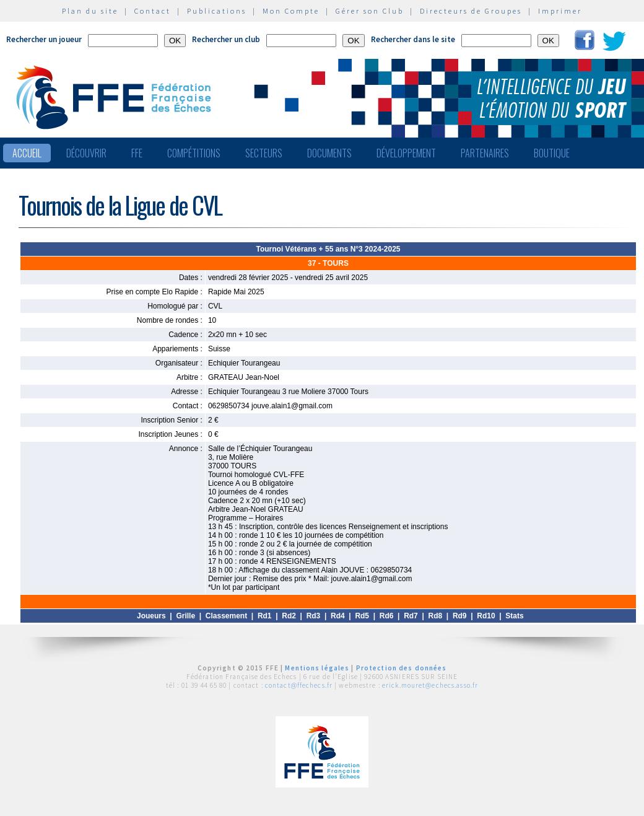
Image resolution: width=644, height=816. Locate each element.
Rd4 (338, 616)
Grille (185, 616)
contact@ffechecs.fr (299, 685)
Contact (153, 11)
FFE (137, 153)
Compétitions (194, 153)
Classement (226, 616)
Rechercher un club (226, 39)
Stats (514, 616)
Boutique (552, 153)
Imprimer (560, 11)
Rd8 (436, 616)
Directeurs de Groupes (471, 11)
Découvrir (86, 153)
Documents (329, 153)
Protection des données (402, 668)
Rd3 (314, 616)
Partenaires (485, 153)
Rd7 (411, 616)
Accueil (27, 153)
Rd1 (265, 616)
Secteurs (264, 153)
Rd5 (362, 616)
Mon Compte (291, 11)
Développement (406, 153)
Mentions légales (317, 668)
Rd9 (460, 616)
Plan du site (90, 11)
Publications (217, 11)
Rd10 (486, 616)
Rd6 (387, 616)
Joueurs (151, 616)
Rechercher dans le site (413, 39)
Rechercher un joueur (44, 39)
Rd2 (289, 616)
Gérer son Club (370, 11)
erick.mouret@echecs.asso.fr (430, 685)
